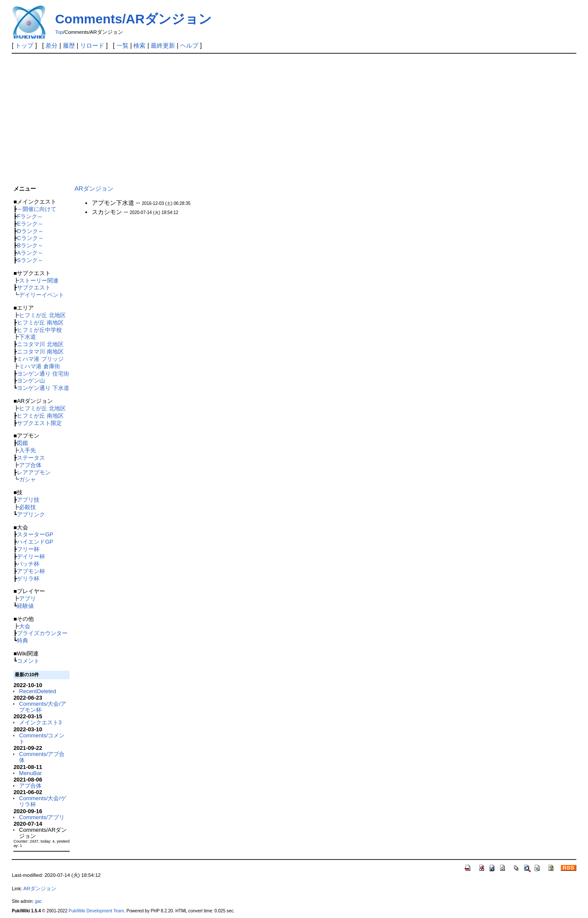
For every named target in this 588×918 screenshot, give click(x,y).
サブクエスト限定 (39, 423)
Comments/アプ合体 (42, 757)
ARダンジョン (94, 188)
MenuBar (31, 773)
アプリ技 (28, 500)
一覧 (123, 45)
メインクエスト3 (40, 722)
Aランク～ (30, 253)
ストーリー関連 (39, 281)
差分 (52, 45)
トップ (24, 45)
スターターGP (35, 534)
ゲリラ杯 (28, 579)
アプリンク (31, 514)
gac (38, 901)
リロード (92, 45)
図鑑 (23, 443)
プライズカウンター (42, 633)
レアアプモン (34, 472)
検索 (139, 45)
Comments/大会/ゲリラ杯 (43, 801)
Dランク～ (30, 231)
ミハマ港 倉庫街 (40, 366)
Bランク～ (30, 245)
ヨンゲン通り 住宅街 (43, 374)
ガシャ (27, 479)
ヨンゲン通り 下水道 (43, 388)
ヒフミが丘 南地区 (40, 323)
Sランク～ (30, 260)
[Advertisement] (271, 117)
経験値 (25, 606)
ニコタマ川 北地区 (40, 344)
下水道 (27, 337)
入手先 (27, 450)
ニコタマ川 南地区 (40, 352)
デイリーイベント (42, 295)
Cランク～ (30, 238)
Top (59, 32)
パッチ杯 (28, 564)
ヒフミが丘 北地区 (42, 315)
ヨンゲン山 (31, 381)
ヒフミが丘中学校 (39, 330)
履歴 (69, 45)
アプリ (27, 598)
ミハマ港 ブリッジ (40, 359)
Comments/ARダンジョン (133, 19)
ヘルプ (189, 45)
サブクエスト (34, 287)
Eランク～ (30, 224)
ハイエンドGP (35, 542)
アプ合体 (30, 465)
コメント (28, 661)
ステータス (31, 458)
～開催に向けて (37, 209)
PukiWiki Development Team (96, 911)
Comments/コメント (42, 738)
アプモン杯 (31, 571)
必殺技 (27, 507)
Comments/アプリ (42, 817)
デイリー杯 (31, 556)
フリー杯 (28, 549)
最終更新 (163, 45)
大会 (25, 626)
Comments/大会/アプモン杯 (43, 707)
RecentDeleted (38, 691)
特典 (23, 641)
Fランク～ (30, 216)
